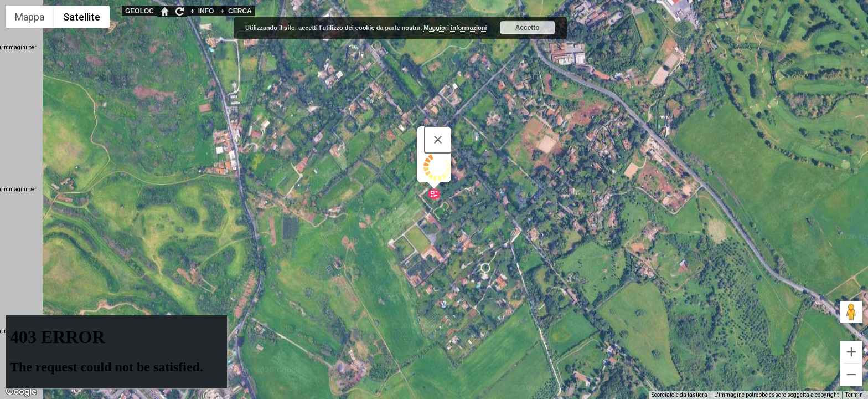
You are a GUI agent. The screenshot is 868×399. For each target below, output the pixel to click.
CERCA (236, 11)
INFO (202, 11)
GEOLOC (139, 11)
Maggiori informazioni (455, 28)
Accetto (528, 28)
